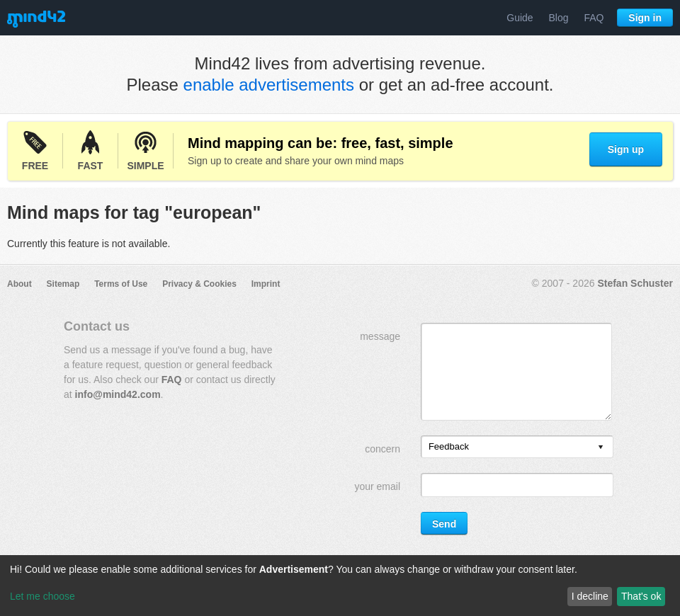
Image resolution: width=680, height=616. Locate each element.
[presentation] (601, 448)
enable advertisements (269, 85)
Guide (520, 18)
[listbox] (517, 447)
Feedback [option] (449, 446)
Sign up (626, 149)
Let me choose (42, 596)
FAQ (594, 18)
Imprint (266, 284)
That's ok (641, 596)
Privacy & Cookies (199, 284)
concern (382, 449)
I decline (590, 596)
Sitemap (63, 284)
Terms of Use (121, 284)
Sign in (645, 18)
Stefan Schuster (635, 283)
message (380, 336)
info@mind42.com (118, 394)
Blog (559, 18)
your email (377, 486)
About (19, 284)
